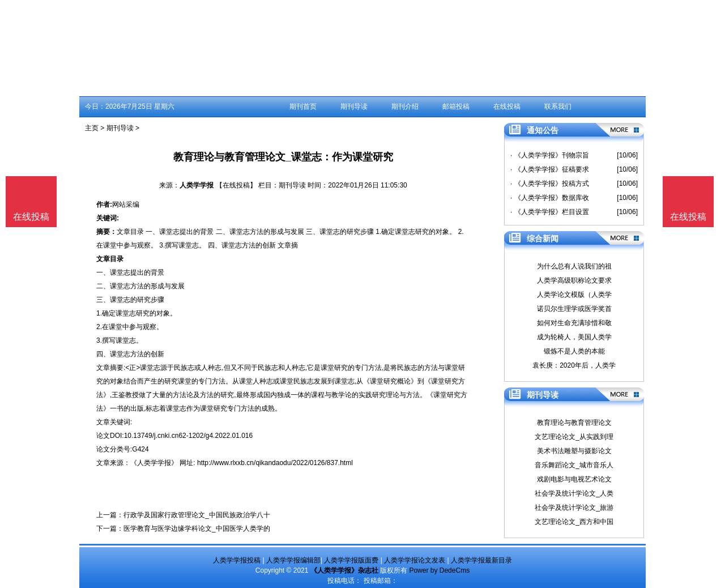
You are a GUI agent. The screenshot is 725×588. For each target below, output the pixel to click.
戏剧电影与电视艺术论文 (574, 479)
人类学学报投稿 (237, 560)
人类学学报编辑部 (293, 560)
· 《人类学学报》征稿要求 (550, 169)
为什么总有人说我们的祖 (574, 266)
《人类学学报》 (154, 463)
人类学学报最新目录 (481, 560)
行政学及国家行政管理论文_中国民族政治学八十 (197, 515)
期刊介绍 (405, 106)
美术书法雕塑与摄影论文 (574, 451)
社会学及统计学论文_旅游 (574, 508)
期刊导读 (354, 106)
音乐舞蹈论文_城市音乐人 (574, 465)
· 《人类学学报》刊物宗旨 (550, 155)
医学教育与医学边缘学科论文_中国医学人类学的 (197, 529)
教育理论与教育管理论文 (574, 423)
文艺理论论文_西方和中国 (574, 522)
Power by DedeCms (439, 570)
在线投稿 (507, 106)
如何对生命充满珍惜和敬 (574, 323)
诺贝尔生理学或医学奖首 (574, 309)
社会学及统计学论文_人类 (574, 493)
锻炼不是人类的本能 (574, 351)
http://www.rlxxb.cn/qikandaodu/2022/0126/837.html (275, 463)
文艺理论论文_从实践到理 (574, 437)
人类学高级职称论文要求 (574, 280)
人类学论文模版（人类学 (574, 295)
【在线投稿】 (236, 185)
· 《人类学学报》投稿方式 (550, 184)
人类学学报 (197, 185)
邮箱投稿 (456, 106)
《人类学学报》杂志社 (344, 570)
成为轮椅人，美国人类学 (574, 337)
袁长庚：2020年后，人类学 (574, 365)
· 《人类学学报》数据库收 (550, 198)
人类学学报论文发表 (415, 560)
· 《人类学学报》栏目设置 (550, 212)
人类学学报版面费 (351, 560)
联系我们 (558, 106)
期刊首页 (303, 106)
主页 (92, 128)
